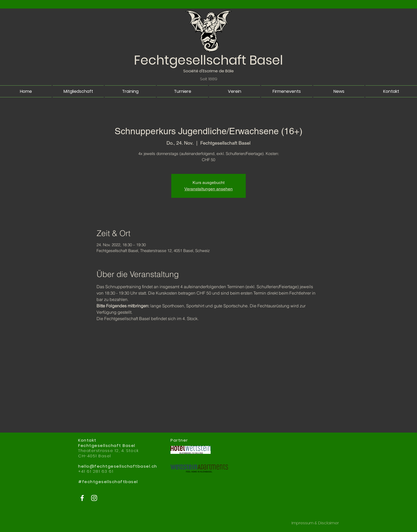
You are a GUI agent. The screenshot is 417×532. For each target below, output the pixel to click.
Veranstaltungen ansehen (208, 189)
